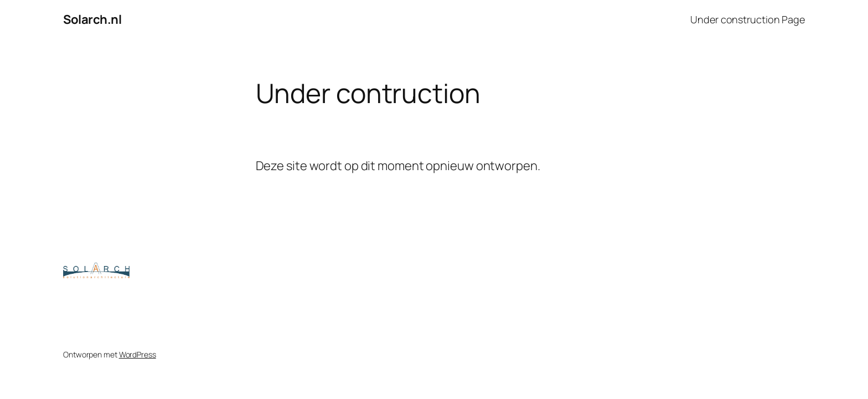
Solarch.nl (92, 19)
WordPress (138, 354)
